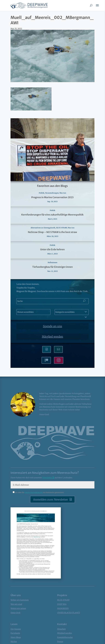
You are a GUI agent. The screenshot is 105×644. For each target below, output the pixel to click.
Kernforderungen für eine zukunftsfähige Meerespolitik (52, 215)
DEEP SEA (62, 604)
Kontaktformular (65, 637)
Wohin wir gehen (18, 608)
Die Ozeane (16, 629)
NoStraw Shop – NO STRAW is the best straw (52, 232)
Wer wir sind (16, 604)
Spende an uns (52, 326)
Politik (42, 193)
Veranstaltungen (52, 193)
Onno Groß (15, 613)
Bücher (14, 642)
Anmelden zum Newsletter (51, 500)
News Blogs (16, 637)
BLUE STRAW (62, 228)
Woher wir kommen (20, 600)
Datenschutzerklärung (34, 492)
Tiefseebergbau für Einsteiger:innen (52, 267)
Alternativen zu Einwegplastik (43, 228)
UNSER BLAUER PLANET (69, 613)
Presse (60, 642)
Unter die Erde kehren (52, 249)
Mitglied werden (52, 337)
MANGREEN (63, 608)
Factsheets (15, 633)
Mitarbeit (61, 629)
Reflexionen (52, 262)
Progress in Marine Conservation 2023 (52, 197)
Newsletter (47, 478)
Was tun (63, 193)
